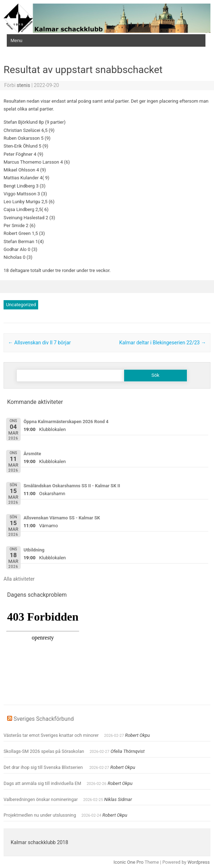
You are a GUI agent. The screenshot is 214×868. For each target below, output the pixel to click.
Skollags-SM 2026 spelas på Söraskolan (44, 751)
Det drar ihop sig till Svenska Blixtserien (44, 767)
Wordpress (199, 862)
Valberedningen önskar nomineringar (41, 799)
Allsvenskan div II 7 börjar (40, 343)
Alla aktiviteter (19, 579)
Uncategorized (21, 305)
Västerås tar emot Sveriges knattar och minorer (51, 735)
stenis (24, 85)
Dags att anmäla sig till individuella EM (42, 783)
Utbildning (34, 550)
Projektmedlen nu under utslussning (40, 815)
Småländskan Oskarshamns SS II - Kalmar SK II (72, 486)
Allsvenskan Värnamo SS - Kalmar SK (62, 518)
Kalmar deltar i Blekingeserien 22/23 (162, 343)
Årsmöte (32, 454)
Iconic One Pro (128, 862)
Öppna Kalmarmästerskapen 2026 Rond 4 (66, 422)
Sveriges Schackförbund (44, 719)
